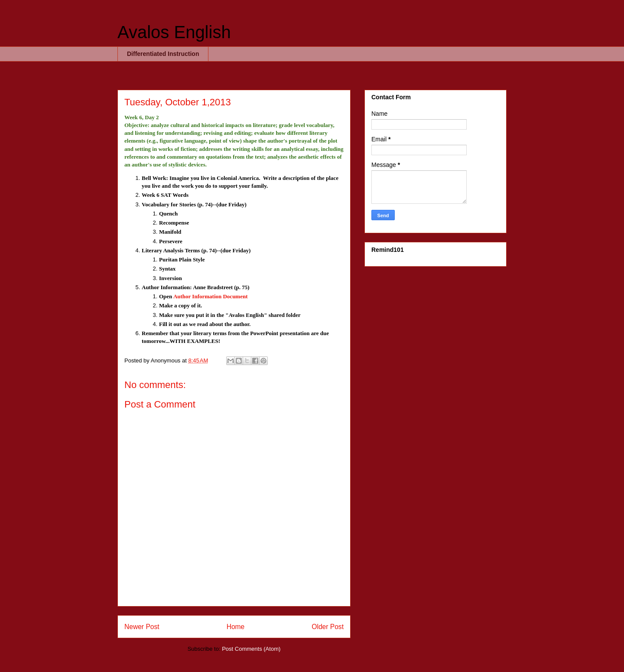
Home (236, 627)
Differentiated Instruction (163, 54)
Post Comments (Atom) (251, 649)
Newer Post (142, 627)
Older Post (328, 627)
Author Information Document (211, 296)
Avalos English (174, 32)
